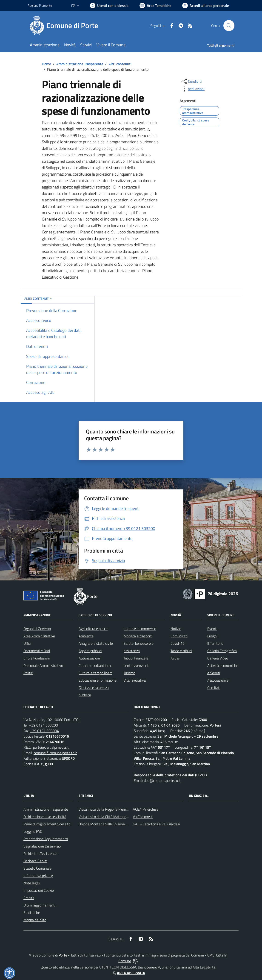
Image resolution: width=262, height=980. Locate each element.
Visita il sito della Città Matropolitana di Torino (113, 817)
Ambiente (86, 636)
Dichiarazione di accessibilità (45, 817)
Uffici (27, 643)
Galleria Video (218, 658)
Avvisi (175, 658)
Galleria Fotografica (222, 651)
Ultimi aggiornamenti (39, 905)
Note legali (32, 883)
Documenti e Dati (37, 651)
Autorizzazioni (89, 658)
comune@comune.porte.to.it (55, 753)
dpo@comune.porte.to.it (162, 780)
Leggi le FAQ (33, 831)
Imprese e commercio (140, 629)
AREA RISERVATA (128, 973)
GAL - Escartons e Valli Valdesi (156, 824)
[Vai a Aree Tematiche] (155, 6)
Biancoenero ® (149, 967)
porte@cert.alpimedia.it (51, 747)
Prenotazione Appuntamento (46, 839)
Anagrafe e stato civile (96, 643)
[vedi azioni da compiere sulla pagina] (193, 89)
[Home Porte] (66, 26)
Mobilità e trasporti (138, 636)
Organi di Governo (37, 629)
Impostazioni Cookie (39, 890)
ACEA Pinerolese (146, 809)
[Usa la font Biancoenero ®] (109, 6)
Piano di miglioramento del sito (47, 824)
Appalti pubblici (90, 651)
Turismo (129, 673)
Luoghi (212, 636)
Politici (28, 673)
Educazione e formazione (98, 680)
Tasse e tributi (181, 651)
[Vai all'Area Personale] (206, 6)
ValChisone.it (143, 817)
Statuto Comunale (37, 868)
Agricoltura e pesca (93, 629)
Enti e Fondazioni (37, 658)
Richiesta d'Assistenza (40, 853)
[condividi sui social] (191, 81)
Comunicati (179, 636)
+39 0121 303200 (44, 725)
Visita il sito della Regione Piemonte (106, 809)
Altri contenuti (120, 64)
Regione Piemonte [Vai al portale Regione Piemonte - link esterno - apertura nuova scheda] (40, 5)
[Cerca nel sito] (229, 26)
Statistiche (32, 912)
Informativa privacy (38, 876)
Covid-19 (178, 643)
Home (46, 64)
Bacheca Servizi (35, 861)
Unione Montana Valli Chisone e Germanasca (113, 824)
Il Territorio (215, 643)
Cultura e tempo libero (95, 673)
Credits (29, 898)
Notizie (176, 629)
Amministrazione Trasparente (80, 64)
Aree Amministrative (39, 636)
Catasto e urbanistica (95, 665)
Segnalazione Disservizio (42, 846)
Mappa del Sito (35, 920)
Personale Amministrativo (43, 665)
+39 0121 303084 (44, 731)
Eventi (212, 629)
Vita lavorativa (135, 680)
